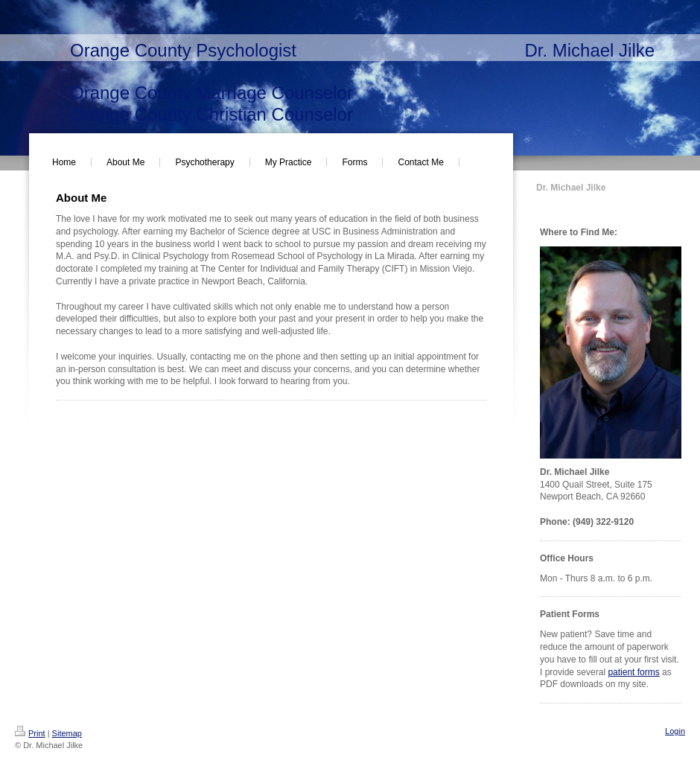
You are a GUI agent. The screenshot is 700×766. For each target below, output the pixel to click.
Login (675, 731)
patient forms (633, 672)
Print (30, 733)
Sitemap (67, 733)
